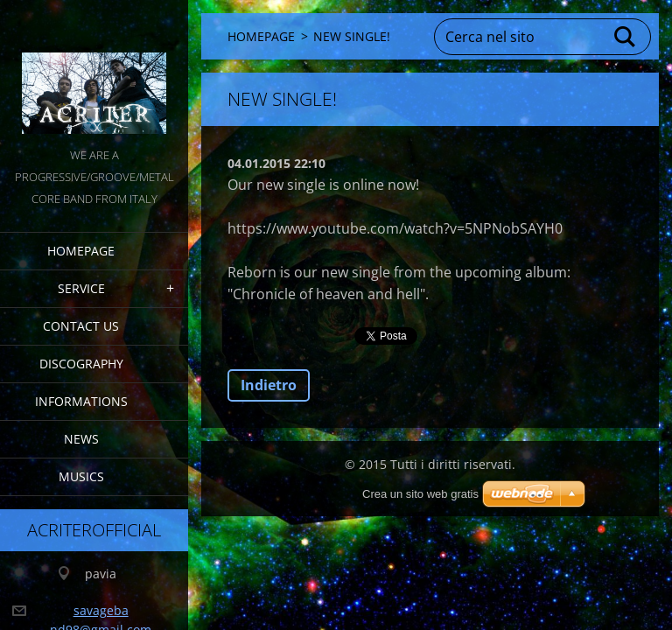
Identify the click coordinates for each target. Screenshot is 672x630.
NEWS (83, 441)
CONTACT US (83, 328)
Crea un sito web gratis (420, 494)
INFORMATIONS (83, 403)
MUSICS (83, 478)
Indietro (269, 385)
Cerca (626, 37)
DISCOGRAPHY (83, 365)
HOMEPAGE (83, 252)
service (83, 290)
